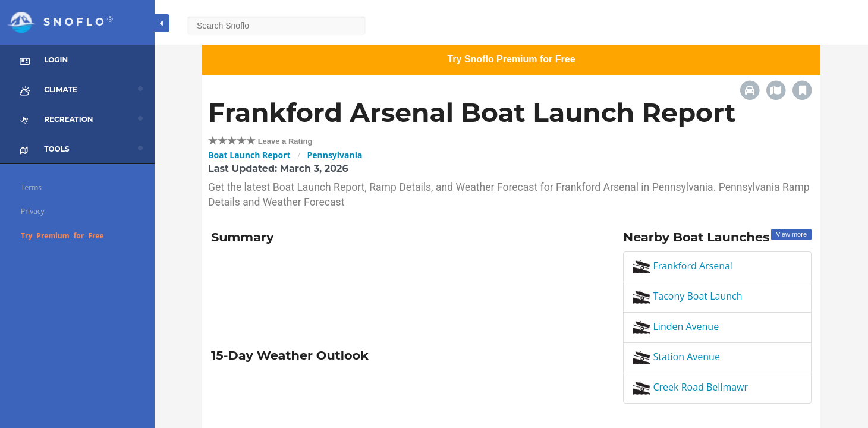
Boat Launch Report (249, 155)
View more (791, 234)
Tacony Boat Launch (687, 296)
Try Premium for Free (62, 236)
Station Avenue (676, 357)
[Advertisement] (408, 292)
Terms (31, 188)
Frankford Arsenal (683, 266)
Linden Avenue (676, 326)
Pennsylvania (334, 155)
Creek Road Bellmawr (690, 387)
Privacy (33, 211)
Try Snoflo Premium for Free (511, 59)
